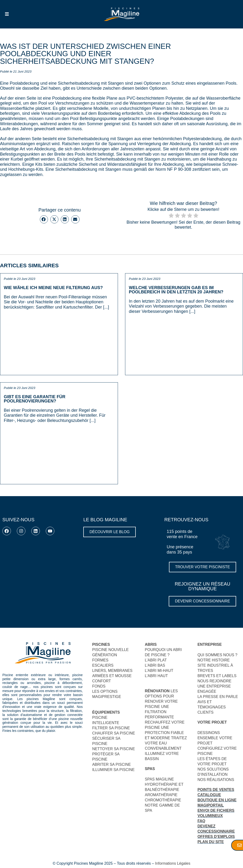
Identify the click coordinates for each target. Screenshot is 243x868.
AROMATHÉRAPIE (161, 795)
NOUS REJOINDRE (214, 681)
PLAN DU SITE (211, 842)
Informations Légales (173, 863)
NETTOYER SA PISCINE (113, 749)
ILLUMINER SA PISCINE (113, 770)
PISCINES (101, 644)
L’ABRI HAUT (156, 676)
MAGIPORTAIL (211, 805)
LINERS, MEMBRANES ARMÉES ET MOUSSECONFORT (112, 676)
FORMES (100, 660)
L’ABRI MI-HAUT (159, 671)
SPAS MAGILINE (159, 779)
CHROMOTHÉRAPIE (163, 800)
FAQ (201, 821)
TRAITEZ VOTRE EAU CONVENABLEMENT (166, 743)
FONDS (99, 686)
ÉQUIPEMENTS (106, 712)
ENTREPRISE (210, 644)
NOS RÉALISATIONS (216, 780)
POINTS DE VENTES (216, 790)
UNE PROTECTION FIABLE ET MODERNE (164, 733)
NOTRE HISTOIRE (214, 660)
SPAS (150, 769)
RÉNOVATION (157, 691)
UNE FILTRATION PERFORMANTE (159, 712)
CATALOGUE (209, 795)
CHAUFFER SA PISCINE (113, 733)
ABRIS (151, 644)
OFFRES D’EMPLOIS (216, 837)
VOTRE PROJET (212, 722)
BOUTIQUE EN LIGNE (217, 800)
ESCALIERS (103, 665)
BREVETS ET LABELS (217, 676)
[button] (44, 219)
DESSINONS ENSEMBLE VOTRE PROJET (215, 738)
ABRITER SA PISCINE (111, 764)
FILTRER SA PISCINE (111, 728)
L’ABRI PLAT (156, 660)
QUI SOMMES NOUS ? (217, 655)
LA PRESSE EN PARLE (218, 697)
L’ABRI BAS (155, 665)
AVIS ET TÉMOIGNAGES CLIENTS (212, 707)
